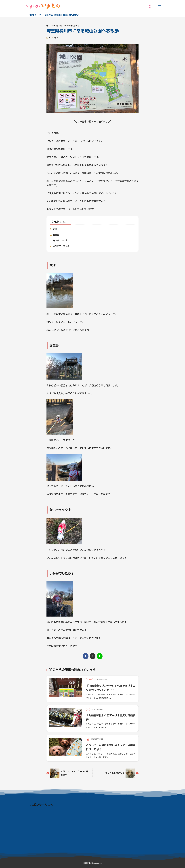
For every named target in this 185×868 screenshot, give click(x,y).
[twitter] (93, 656)
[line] (100, 656)
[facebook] (86, 656)
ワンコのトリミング (114, 773)
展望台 (55, 235)
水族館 (89, 680)
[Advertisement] (98, 827)
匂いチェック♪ (59, 241)
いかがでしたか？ (60, 246)
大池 (53, 229)
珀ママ (57, 38)
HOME (33, 15)
